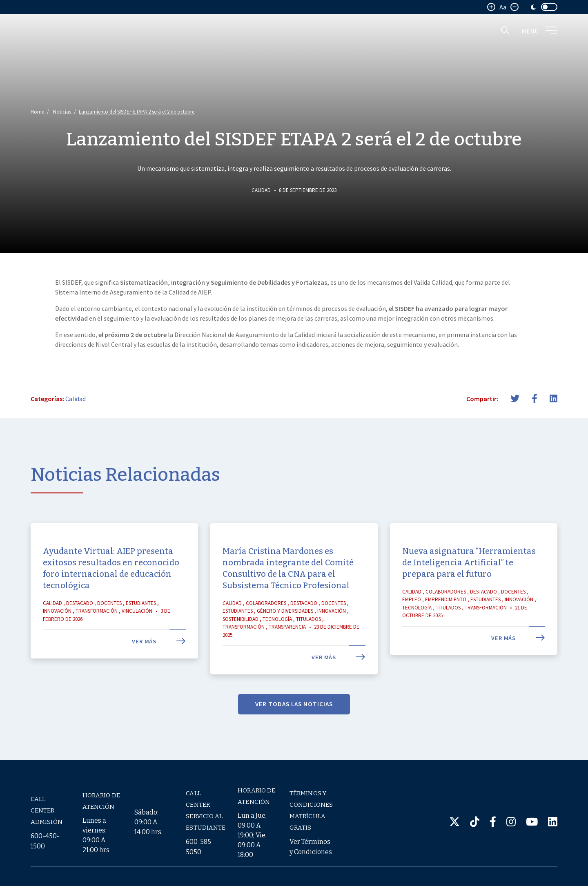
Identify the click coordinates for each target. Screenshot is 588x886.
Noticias (62, 112)
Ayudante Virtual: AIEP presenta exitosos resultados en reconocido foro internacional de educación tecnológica (111, 584)
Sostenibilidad (241, 635)
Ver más (159, 657)
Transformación (97, 627)
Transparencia (287, 643)
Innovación (57, 627)
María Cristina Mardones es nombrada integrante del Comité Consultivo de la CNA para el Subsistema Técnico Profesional (288, 584)
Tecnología (277, 635)
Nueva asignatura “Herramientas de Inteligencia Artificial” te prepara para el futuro (469, 578)
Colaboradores (266, 619)
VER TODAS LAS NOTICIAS (294, 720)
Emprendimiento (446, 615)
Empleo (412, 615)
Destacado (80, 619)
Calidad (261, 190)
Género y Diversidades (285, 627)
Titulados (308, 635)
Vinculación (137, 627)
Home (37, 112)
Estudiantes (141, 619)
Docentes (109, 619)
